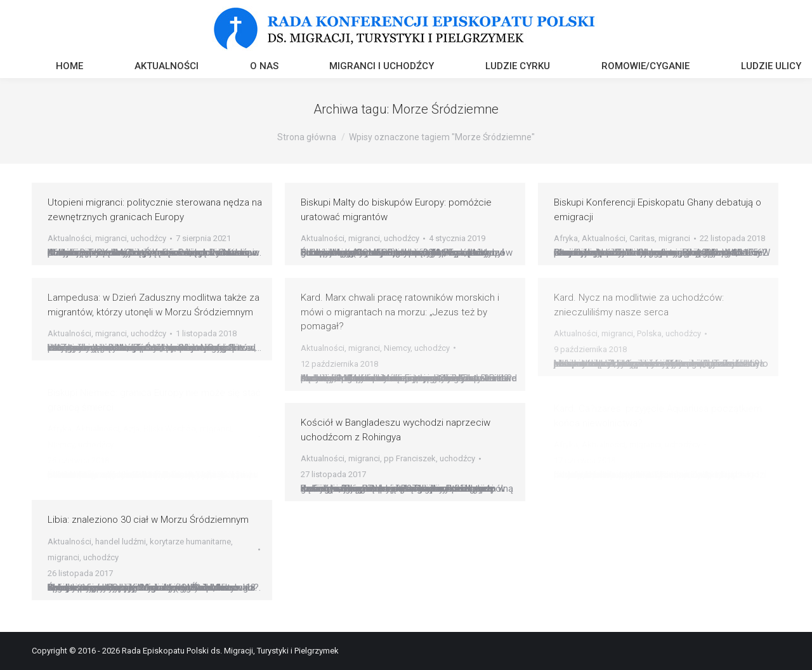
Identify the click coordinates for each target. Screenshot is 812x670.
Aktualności (69, 238)
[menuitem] (69, 68)
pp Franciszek (410, 458)
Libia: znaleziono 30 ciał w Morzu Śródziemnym (148, 520)
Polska (649, 333)
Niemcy (397, 348)
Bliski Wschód (170, 429)
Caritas (642, 238)
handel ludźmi (121, 542)
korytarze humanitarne (190, 542)
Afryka (566, 238)
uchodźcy (148, 238)
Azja (131, 429)
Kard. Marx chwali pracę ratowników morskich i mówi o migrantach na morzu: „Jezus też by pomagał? (400, 312)
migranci (111, 238)
